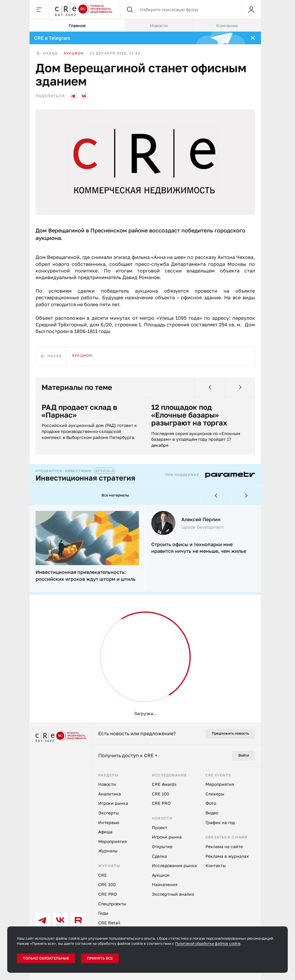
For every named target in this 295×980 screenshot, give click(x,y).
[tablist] (145, 26)
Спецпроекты (112, 904)
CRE (103, 875)
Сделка (159, 856)
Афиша (105, 832)
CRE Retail (109, 923)
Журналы (108, 851)
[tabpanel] (145, 377)
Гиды (103, 913)
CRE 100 (107, 885)
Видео (212, 813)
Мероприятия (113, 841)
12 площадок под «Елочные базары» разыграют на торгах (189, 415)
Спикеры (215, 794)
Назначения (165, 885)
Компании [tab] (226, 25)
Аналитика (110, 794)
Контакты (216, 866)
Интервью (109, 822)
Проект (160, 828)
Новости (107, 784)
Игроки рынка (113, 803)
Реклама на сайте (224, 847)
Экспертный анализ (173, 894)
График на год (220, 822)
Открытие (162, 847)
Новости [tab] (155, 25)
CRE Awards (164, 784)
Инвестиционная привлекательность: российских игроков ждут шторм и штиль (86, 576)
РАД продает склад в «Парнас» (79, 411)
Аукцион (74, 53)
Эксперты (108, 813)
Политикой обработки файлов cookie (208, 943)
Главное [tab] (75, 25)
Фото (211, 803)
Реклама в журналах (227, 856)
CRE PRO (108, 894)
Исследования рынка (174, 866)
